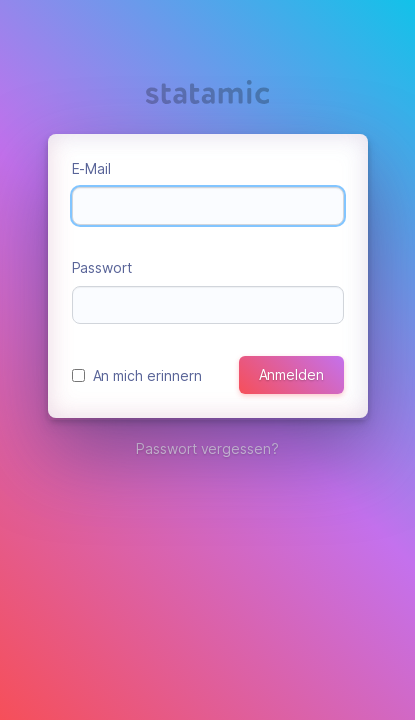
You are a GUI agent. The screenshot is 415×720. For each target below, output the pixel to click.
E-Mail (92, 168)
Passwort (102, 267)
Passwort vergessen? (207, 448)
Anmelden (291, 374)
